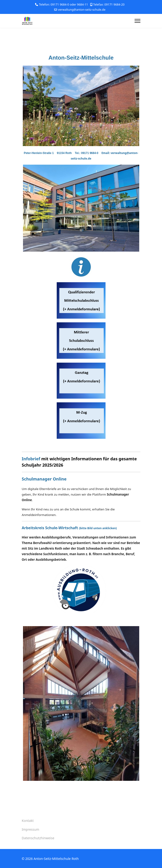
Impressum (31, 829)
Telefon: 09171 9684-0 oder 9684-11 (64, 5)
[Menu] (137, 21)
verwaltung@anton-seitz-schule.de (82, 10)
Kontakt (28, 821)
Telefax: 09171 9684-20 (109, 5)
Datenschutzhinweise (38, 838)
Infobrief (31, 459)
